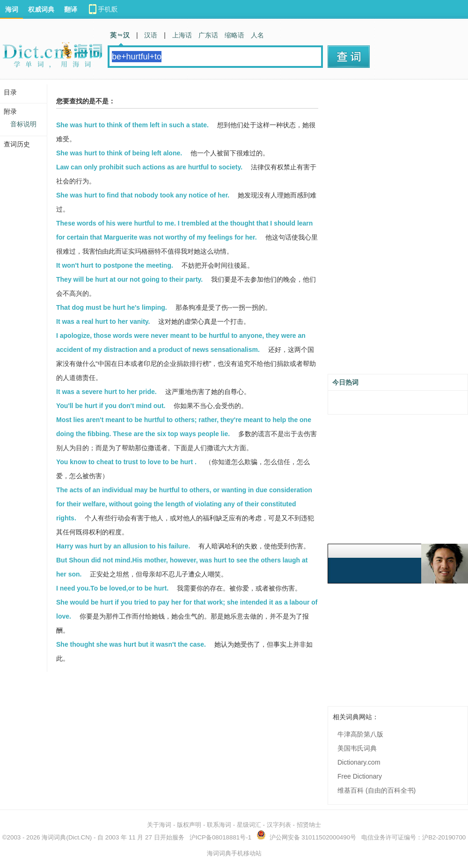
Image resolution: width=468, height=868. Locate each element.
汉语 (151, 35)
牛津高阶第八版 (360, 734)
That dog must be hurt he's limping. (112, 307)
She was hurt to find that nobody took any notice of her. (143, 195)
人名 (257, 35)
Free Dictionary (360, 776)
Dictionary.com (359, 762)
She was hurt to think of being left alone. (119, 153)
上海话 (182, 35)
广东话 (208, 35)
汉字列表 (279, 825)
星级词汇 (249, 825)
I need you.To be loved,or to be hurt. (112, 588)
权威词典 (41, 9)
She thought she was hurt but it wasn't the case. (131, 644)
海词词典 (54, 837)
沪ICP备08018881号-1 (220, 837)
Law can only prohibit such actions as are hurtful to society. (149, 167)
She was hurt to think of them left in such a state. (132, 125)
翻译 (71, 9)
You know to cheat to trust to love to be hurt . (126, 462)
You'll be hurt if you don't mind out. (111, 406)
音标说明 (23, 124)
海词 (12, 9)
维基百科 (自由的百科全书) (377, 790)
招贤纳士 (309, 825)
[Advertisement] (379, 230)
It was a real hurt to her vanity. (103, 321)
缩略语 (234, 35)
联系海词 (219, 825)
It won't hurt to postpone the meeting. (115, 265)
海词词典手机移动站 (234, 853)
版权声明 (189, 825)
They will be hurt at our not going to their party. (129, 279)
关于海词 (159, 825)
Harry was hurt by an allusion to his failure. (123, 546)
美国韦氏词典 (357, 748)
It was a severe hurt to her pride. (106, 392)
